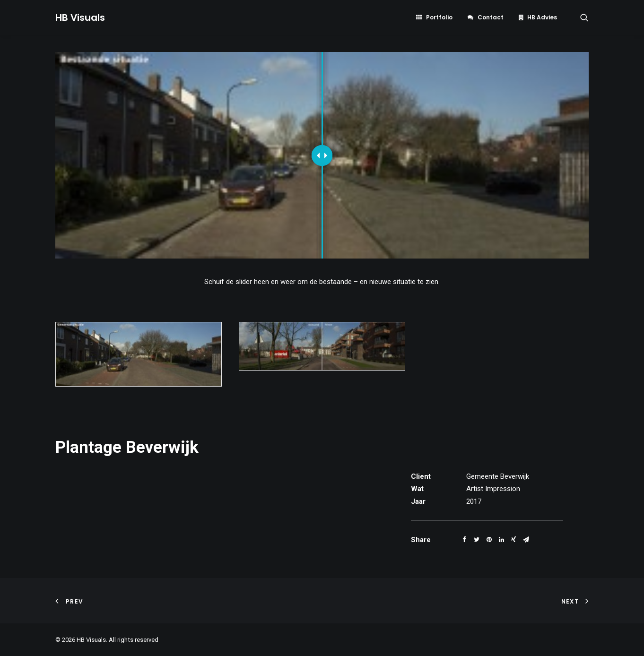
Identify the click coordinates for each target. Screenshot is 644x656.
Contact (491, 17)
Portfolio (439, 17)
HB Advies (542, 17)
